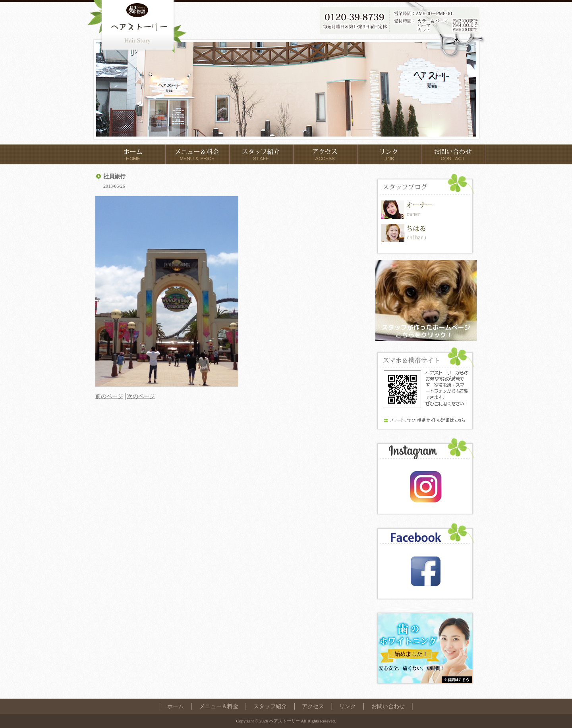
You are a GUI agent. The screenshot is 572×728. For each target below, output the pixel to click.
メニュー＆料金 (219, 706)
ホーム (176, 706)
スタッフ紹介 (270, 706)
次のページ (141, 396)
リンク (348, 706)
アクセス (313, 706)
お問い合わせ (388, 706)
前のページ (109, 396)
